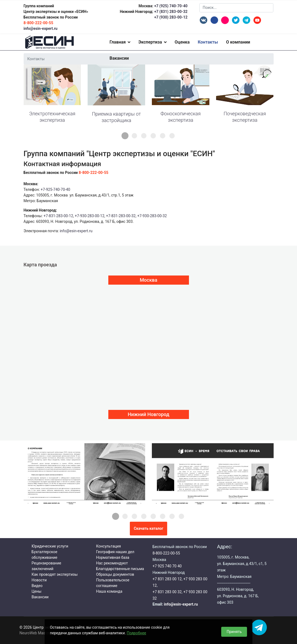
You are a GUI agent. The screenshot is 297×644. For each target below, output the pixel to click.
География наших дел (115, 552)
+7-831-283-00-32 (121, 216)
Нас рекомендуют (112, 563)
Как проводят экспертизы (55, 574)
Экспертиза (150, 42)
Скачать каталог (149, 528)
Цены (37, 591)
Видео (37, 586)
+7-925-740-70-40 (55, 189)
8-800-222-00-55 (166, 553)
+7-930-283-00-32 (152, 216)
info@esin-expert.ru (41, 28)
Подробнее (136, 633)
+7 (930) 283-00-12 (171, 17)
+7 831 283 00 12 (167, 579)
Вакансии (119, 58)
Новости (39, 580)
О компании (238, 42)
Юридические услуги (50, 546)
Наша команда (109, 591)
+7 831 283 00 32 (167, 592)
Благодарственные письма (120, 569)
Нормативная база (113, 557)
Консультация (109, 546)
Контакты (208, 42)
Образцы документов (115, 574)
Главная (117, 42)
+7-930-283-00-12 (90, 216)
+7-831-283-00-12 (58, 216)
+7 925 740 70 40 (167, 566)
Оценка (182, 42)
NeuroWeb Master (35, 633)
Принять (234, 632)
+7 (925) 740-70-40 (170, 6)
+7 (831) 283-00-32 (171, 12)
